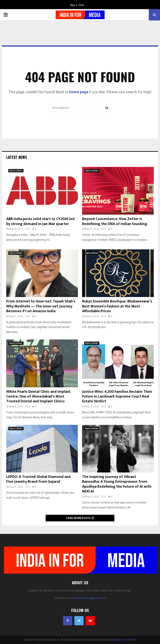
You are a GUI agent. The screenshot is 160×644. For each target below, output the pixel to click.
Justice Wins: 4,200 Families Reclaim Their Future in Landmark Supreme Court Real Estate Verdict (117, 397)
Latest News (17, 157)
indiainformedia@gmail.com (88, 598)
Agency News (16, 171)
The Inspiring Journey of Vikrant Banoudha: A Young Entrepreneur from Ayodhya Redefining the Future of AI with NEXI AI (117, 484)
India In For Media (126, 640)
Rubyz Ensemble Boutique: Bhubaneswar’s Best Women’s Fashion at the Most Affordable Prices (117, 306)
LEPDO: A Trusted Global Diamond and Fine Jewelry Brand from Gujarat (38, 479)
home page (79, 92)
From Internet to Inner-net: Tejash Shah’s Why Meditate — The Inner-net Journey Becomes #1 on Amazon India (41, 306)
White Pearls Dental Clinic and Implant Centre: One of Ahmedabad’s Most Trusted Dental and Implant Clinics (38, 397)
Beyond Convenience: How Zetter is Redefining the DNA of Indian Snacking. (115, 221)
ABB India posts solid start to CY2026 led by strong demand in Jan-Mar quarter (40, 221)
